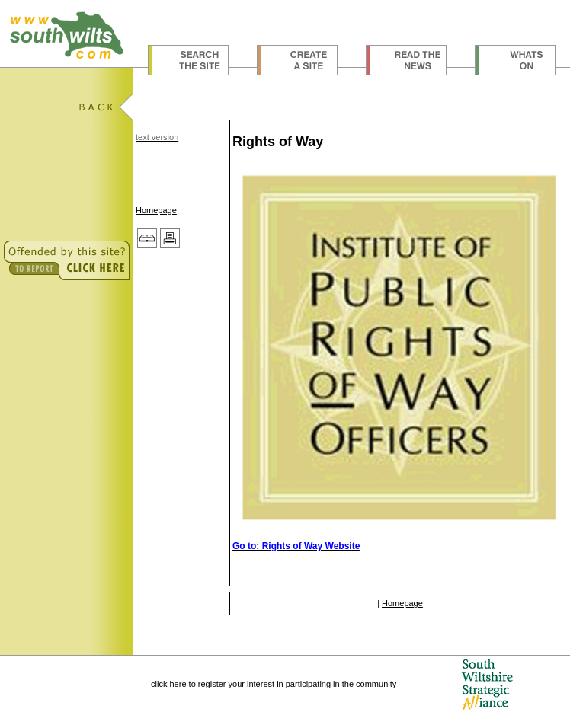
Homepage (156, 210)
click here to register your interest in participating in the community (274, 684)
